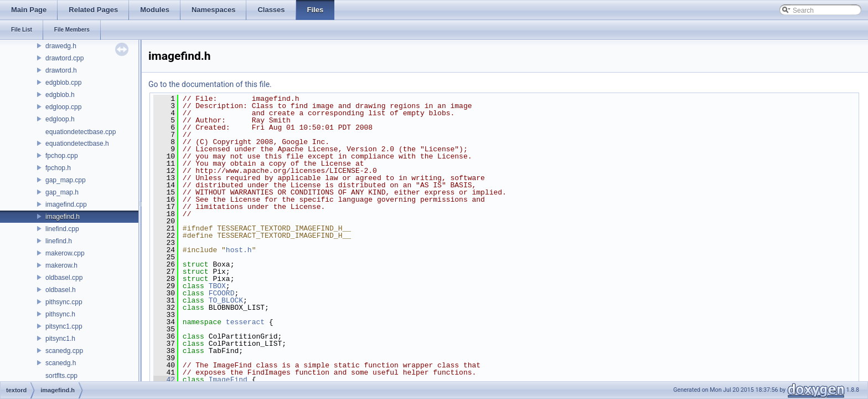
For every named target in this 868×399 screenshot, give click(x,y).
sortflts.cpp (61, 376)
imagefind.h (63, 217)
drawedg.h (61, 46)
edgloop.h (60, 119)
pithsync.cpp (64, 302)
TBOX (217, 286)
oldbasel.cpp (64, 278)
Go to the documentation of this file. (210, 84)
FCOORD (222, 293)
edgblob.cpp (63, 83)
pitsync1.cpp (64, 326)
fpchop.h (58, 168)
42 (164, 380)
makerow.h (61, 265)
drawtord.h (61, 70)
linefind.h (59, 241)
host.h (239, 250)
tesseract (245, 322)
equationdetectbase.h (77, 144)
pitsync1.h (60, 339)
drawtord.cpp (64, 58)
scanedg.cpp (64, 351)
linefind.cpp (62, 229)
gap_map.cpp (66, 180)
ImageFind (228, 380)
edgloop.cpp (63, 107)
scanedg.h (61, 363)
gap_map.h (62, 192)
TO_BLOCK (226, 300)
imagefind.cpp (66, 204)
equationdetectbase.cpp (81, 132)
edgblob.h (60, 95)
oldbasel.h (61, 290)
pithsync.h (60, 314)
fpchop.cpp (62, 156)
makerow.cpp (65, 253)
